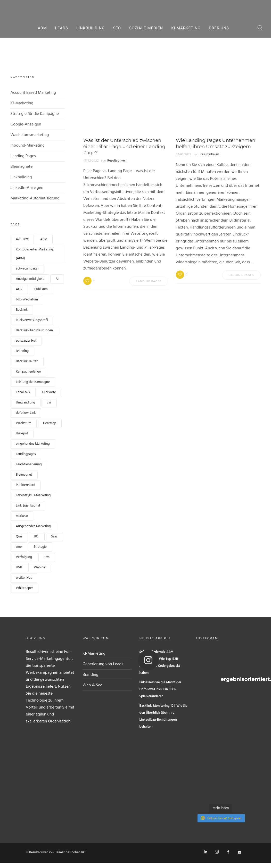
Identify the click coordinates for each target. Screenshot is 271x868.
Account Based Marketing (33, 93)
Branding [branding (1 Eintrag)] (22, 351)
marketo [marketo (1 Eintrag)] (22, 516)
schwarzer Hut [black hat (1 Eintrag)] (26, 341)
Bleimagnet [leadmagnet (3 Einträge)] (24, 475)
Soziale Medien (146, 28)
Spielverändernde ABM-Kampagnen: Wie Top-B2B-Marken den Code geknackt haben (160, 662)
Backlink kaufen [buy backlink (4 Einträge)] (27, 361)
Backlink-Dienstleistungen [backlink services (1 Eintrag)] (35, 330)
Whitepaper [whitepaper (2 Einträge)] (24, 588)
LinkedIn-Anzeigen (27, 188)
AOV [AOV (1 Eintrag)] (19, 289)
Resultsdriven (117, 161)
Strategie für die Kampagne (35, 114)
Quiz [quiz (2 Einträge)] (19, 537)
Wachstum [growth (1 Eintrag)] (24, 423)
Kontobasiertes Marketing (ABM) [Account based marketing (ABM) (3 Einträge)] (35, 254)
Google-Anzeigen (26, 124)
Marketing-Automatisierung (35, 198)
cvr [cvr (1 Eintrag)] (49, 403)
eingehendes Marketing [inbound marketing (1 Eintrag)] (33, 444)
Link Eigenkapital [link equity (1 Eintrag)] (28, 506)
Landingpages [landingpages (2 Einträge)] (26, 454)
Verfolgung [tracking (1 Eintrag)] (24, 557)
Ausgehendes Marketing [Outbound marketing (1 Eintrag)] (33, 526)
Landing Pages (23, 156)
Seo (117, 28)
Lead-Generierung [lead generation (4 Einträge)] (29, 464)
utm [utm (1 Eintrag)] (47, 557)
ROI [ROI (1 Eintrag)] (37, 537)
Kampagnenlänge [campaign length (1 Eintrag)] (28, 372)
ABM (42, 28)
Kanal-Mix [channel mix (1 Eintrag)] (23, 392)
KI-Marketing (186, 28)
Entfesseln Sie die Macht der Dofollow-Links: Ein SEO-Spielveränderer (161, 689)
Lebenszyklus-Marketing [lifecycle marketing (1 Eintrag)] (33, 495)
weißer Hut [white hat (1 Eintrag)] (24, 578)
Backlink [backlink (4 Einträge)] (22, 310)
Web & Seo (92, 685)
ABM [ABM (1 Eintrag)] (44, 239)
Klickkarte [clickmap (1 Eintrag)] (49, 392)
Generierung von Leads (103, 664)
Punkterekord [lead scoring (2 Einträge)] (26, 485)
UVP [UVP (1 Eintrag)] (19, 567)
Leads (62, 28)
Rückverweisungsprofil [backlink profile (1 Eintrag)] (32, 320)
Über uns (219, 28)
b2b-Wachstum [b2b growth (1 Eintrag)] (27, 300)
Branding (90, 675)
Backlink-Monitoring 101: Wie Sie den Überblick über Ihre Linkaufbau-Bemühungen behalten (163, 716)
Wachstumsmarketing (30, 135)
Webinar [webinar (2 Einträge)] (40, 567)
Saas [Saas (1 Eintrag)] (54, 537)
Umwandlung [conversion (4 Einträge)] (26, 403)
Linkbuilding (91, 28)
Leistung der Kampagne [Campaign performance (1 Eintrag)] (33, 382)
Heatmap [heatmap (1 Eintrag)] (50, 423)
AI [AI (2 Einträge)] (57, 279)
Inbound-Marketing (28, 146)
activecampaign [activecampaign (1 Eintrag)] (27, 269)
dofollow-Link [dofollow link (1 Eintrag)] (26, 413)
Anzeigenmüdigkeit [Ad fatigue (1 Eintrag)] (30, 279)
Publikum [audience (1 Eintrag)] (41, 289)
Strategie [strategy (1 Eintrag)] (40, 547)
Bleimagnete (22, 167)
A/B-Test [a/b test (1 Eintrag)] (22, 239)
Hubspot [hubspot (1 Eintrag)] (22, 433)
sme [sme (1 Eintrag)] (19, 547)
